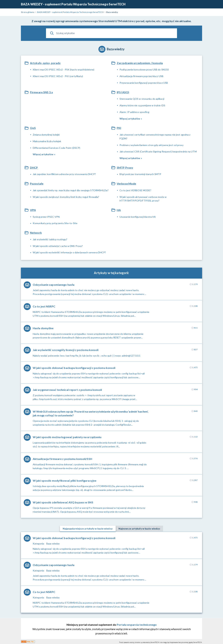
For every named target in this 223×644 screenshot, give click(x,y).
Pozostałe (37, 183)
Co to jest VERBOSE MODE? (135, 190)
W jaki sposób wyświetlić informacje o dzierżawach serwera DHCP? (69, 252)
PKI (119, 128)
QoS (33, 128)
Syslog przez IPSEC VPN (46, 217)
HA (119, 210)
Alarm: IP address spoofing (134, 112)
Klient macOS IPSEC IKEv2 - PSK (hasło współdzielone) (64, 70)
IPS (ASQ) (123, 92)
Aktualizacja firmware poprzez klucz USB (141, 76)
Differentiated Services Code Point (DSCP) (56, 148)
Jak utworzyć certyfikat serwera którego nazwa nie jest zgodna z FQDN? (155, 137)
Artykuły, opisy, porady (45, 63)
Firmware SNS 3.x (41, 92)
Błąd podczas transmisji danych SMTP (140, 174)
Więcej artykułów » (131, 119)
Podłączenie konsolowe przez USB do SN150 (144, 70)
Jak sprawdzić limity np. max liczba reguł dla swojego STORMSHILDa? (71, 190)
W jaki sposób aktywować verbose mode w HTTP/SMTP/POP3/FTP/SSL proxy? (143, 199)
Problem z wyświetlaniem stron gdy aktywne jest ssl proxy (151, 145)
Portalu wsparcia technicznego (137, 625)
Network (36, 233)
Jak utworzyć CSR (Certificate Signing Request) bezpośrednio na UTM (158, 151)
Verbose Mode (126, 183)
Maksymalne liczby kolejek (47, 141)
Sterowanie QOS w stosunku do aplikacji (142, 99)
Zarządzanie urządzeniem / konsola (140, 63)
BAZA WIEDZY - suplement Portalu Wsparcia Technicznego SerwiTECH (73, 4)
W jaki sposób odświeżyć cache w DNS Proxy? (58, 246)
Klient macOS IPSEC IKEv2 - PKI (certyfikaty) (58, 76)
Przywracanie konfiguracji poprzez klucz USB (144, 83)
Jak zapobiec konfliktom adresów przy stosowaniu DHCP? (64, 174)
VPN (33, 210)
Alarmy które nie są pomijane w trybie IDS (142, 105)
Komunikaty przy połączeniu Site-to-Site (55, 223)
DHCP (34, 167)
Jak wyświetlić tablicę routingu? (50, 239)
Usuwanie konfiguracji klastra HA (138, 217)
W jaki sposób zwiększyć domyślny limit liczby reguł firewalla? (66, 197)
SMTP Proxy (125, 167)
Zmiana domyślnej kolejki (46, 135)
